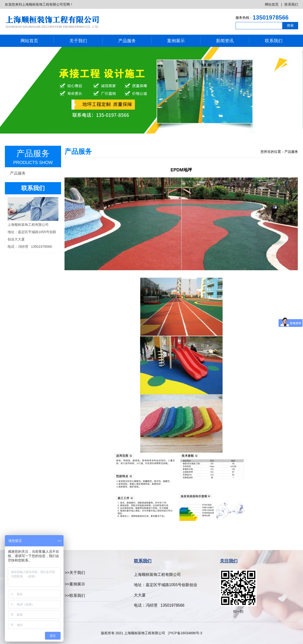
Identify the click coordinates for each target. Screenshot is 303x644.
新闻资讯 (225, 41)
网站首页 (272, 4)
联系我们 (291, 4)
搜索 (290, 25)
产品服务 (127, 41)
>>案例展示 (75, 584)
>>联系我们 (75, 596)
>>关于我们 (75, 573)
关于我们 (78, 41)
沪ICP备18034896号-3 (185, 633)
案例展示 (176, 41)
